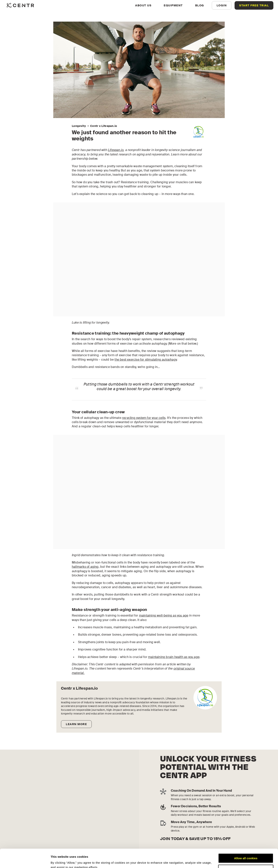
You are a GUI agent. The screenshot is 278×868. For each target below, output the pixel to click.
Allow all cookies (246, 841)
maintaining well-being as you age (164, 615)
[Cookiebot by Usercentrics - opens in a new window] (25, 860)
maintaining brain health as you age (174, 657)
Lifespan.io (116, 150)
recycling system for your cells (144, 418)
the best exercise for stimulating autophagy (146, 360)
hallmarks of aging (85, 567)
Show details (60, 860)
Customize (246, 852)
